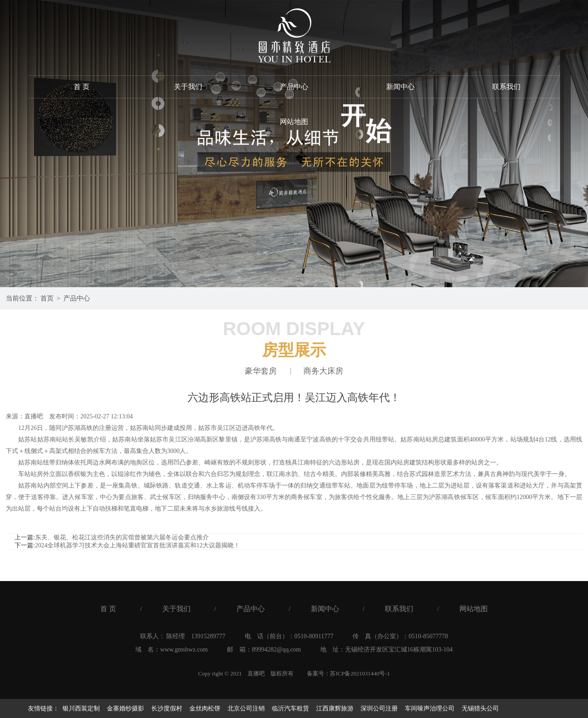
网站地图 (294, 122)
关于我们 (188, 87)
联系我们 (506, 87)
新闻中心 (400, 87)
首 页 (82, 87)
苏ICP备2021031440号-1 (360, 673)
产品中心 (294, 87)
